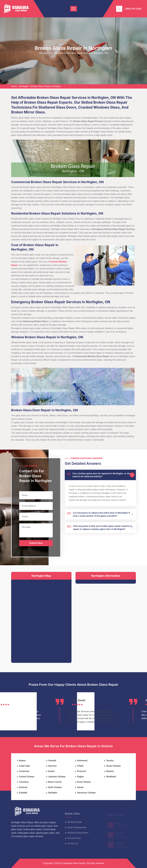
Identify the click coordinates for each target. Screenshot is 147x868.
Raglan (80, 777)
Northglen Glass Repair (74, 863)
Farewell (52, 761)
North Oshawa (55, 787)
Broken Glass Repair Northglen (46, 86)
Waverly (110, 771)
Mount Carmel (55, 782)
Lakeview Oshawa (57, 777)
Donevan (23, 787)
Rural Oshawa (84, 782)
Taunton (110, 761)
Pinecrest (81, 771)
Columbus (24, 782)
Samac (80, 787)
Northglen (24, 86)
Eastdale (23, 793)
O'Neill (80, 766)
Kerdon (52, 771)
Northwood (82, 761)
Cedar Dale (24, 766)
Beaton (22, 761)
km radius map (41, 619)
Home (14, 86)
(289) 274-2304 (133, 9)
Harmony (52, 766)
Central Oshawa (27, 777)
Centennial (24, 771)
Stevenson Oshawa (86, 793)
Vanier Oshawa (113, 766)
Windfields (111, 777)
